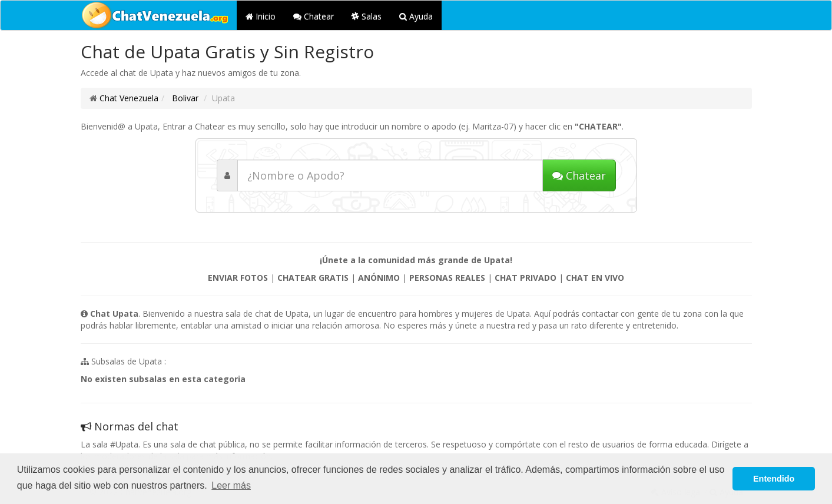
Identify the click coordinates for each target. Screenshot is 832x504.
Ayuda (416, 16)
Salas (367, 16)
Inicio (261, 16)
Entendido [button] (774, 479)
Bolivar (184, 98)
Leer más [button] (231, 485)
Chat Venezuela (129, 98)
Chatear (314, 16)
